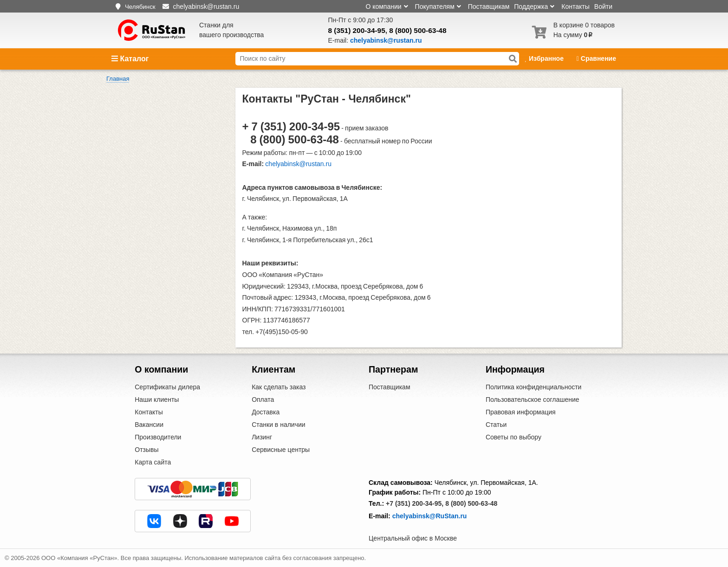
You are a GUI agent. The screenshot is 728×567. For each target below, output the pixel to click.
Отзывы (146, 450)
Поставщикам (489, 6)
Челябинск (140, 7)
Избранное (545, 58)
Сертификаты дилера (167, 387)
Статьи (496, 425)
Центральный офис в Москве (413, 538)
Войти (603, 6)
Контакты (575, 6)
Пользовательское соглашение (533, 399)
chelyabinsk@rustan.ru (298, 164)
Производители (158, 437)
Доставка (266, 412)
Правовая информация (521, 412)
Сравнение (596, 58)
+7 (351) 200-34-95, (415, 503)
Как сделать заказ (279, 387)
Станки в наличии (279, 425)
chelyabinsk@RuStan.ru (430, 516)
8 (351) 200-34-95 (357, 30)
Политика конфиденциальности (534, 387)
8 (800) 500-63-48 (418, 30)
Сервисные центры (281, 450)
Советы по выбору (513, 437)
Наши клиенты (157, 399)
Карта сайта (153, 462)
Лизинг (262, 437)
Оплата (263, 399)
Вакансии (149, 425)
